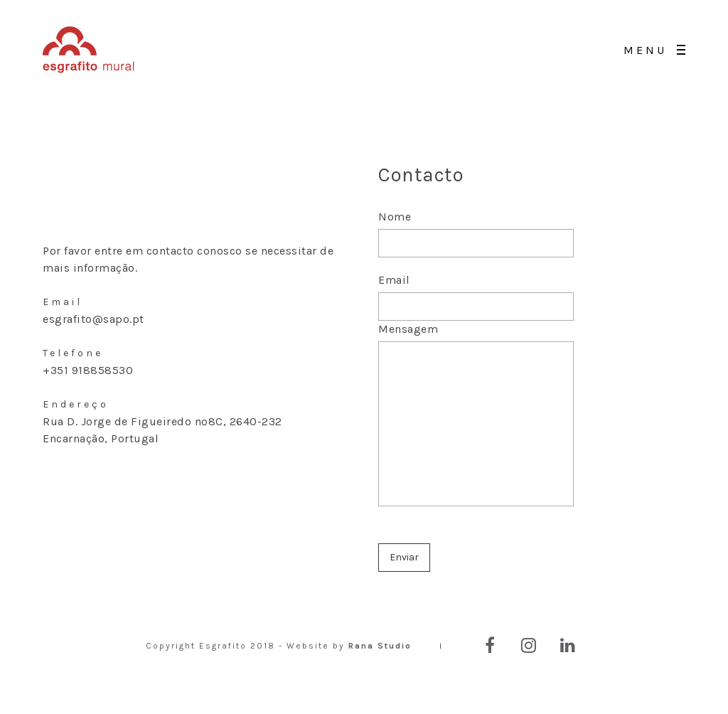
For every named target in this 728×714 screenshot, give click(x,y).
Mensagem (476, 424)
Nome (476, 241)
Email (476, 297)
